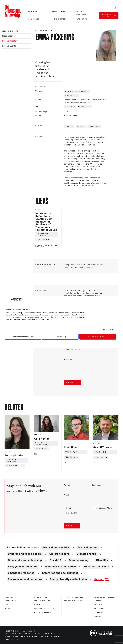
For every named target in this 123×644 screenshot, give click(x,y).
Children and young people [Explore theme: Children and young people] (25, 554)
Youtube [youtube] (98, 616)
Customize (60, 337)
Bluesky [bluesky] (98, 601)
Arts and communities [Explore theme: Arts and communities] (56, 548)
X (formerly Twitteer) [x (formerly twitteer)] (104, 597)
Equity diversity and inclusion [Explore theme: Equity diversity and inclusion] (68, 579)
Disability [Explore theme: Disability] (102, 560)
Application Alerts (104, 508)
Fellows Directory (10, 41)
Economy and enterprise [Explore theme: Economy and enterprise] (61, 567)
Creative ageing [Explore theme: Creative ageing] (79, 560)
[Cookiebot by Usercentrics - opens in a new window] (13, 299)
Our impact (34, 19)
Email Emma (94, 126)
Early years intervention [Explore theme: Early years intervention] (23, 567)
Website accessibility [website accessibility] (75, 597)
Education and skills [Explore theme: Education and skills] (96, 567)
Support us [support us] (10, 601)
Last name (97, 485)
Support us (81, 19)
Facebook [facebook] (98, 613)
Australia (70, 107)
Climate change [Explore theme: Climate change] (87, 554)
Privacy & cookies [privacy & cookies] (73, 601)
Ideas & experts (60, 19)
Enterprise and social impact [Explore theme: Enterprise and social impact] (60, 573)
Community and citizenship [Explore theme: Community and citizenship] (25, 560)
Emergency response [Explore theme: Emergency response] (21, 573)
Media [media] (7, 609)
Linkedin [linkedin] (98, 605)
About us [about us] (9, 597)
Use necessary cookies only (23, 337)
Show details (109, 330)
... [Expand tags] (90, 107)
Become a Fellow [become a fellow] (43, 613)
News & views (59, 12)
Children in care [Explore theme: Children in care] (59, 554)
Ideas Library (8, 36)
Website (81, 126)
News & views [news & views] (41, 597)
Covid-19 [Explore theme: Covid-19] (55, 560)
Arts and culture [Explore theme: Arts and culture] (88, 548)
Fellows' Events (9, 46)
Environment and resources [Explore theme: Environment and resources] (25, 579)
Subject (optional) (72, 349)
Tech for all (71, 96)
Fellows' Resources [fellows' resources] (44, 609)
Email (66, 495)
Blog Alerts (73, 513)
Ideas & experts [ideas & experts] (10, 31)
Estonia (82, 107)
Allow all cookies (98, 337)
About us (33, 12)
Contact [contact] (9, 605)
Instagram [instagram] (99, 609)
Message (68, 359)
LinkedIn (69, 126)
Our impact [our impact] (40, 605)
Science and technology (77, 92)
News (70, 508)
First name (69, 485)
